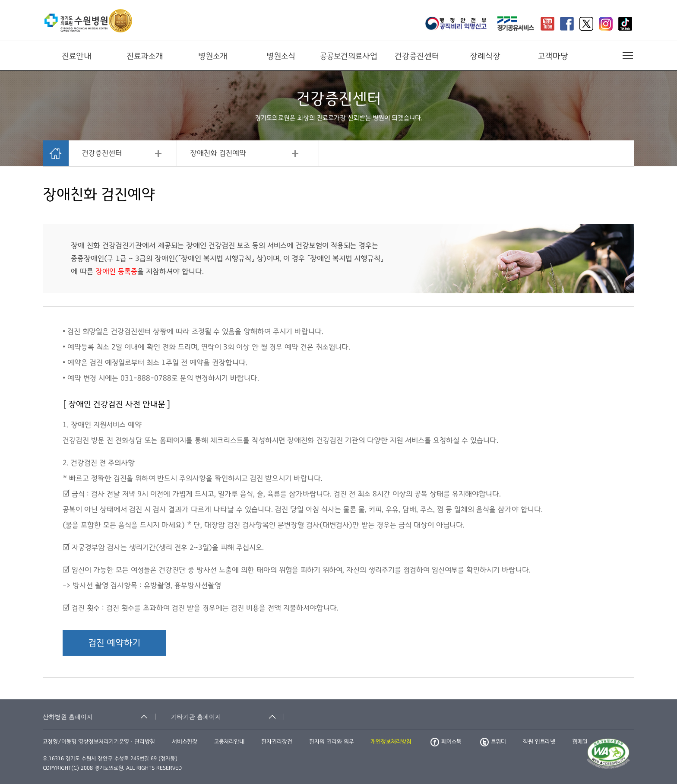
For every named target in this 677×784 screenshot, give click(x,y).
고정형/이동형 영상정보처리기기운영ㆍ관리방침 (99, 742)
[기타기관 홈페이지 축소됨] (228, 717)
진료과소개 (145, 56)
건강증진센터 (417, 56)
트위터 (493, 742)
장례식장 (485, 56)
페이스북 (446, 742)
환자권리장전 (277, 742)
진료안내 (77, 56)
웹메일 (580, 742)
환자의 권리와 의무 (331, 742)
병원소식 (281, 56)
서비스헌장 (185, 742)
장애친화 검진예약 (218, 153)
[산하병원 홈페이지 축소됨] (99, 717)
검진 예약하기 (114, 643)
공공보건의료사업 (349, 56)
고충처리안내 (229, 742)
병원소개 (213, 56)
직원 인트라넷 (539, 742)
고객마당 (553, 56)
